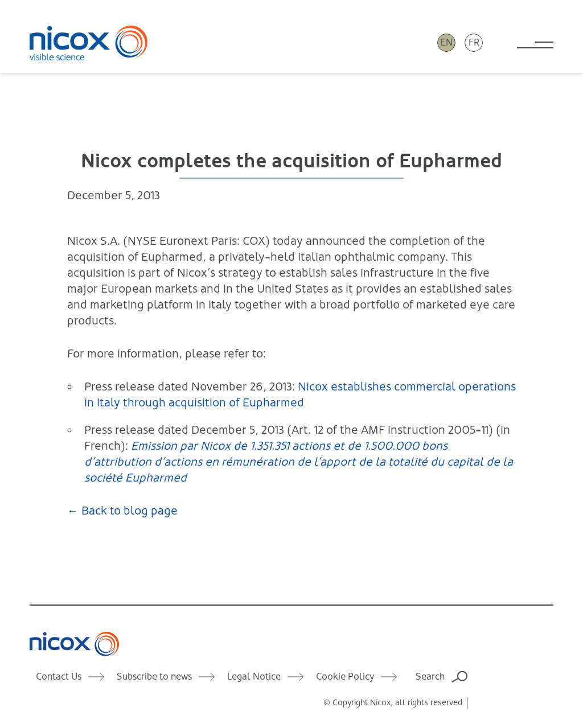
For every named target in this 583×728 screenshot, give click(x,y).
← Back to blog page (122, 511)
